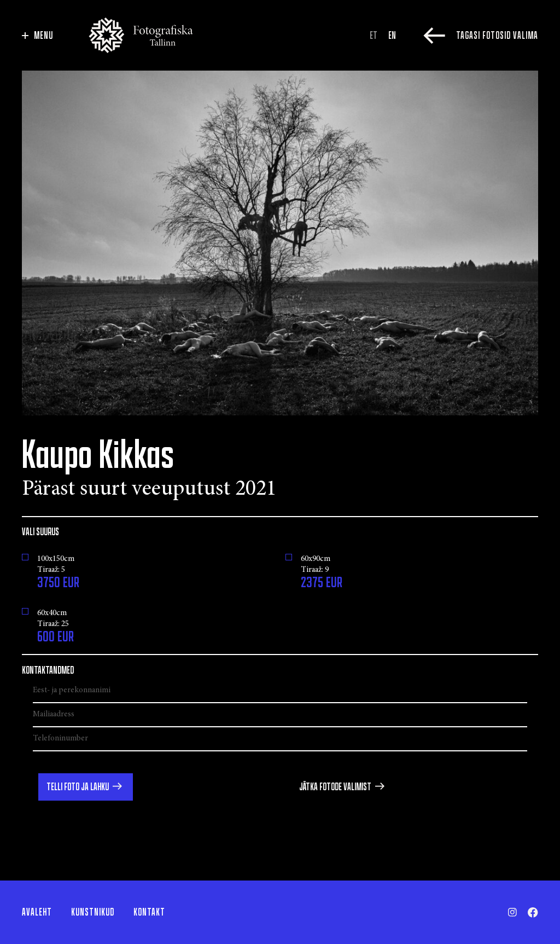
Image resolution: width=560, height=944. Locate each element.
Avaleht (37, 912)
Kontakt (149, 912)
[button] (86, 787)
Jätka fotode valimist (335, 787)
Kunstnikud (93, 912)
